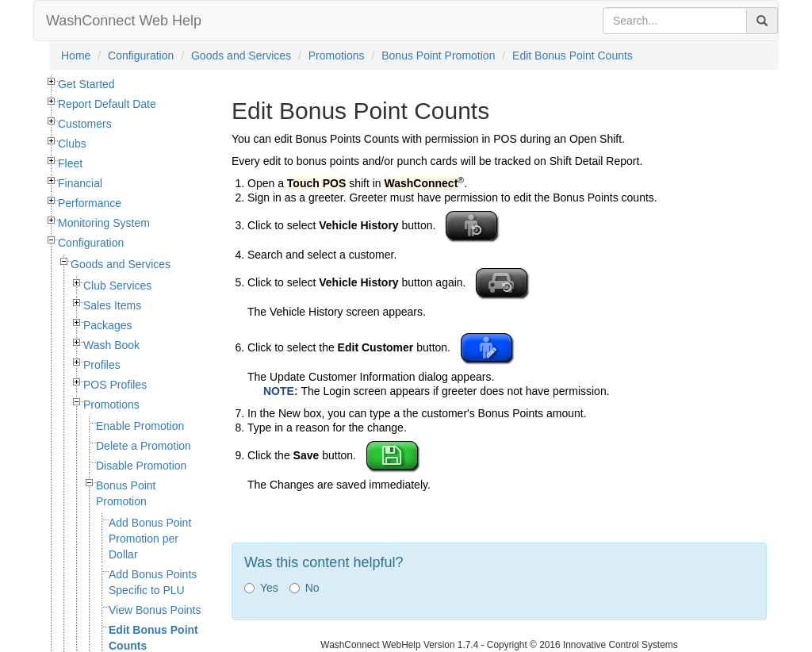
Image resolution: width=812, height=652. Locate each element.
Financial (80, 183)
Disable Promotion (141, 466)
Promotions (337, 56)
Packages (107, 325)
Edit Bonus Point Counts (573, 56)
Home (76, 56)
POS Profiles (115, 385)
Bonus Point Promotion (438, 56)
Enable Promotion (140, 426)
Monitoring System (104, 223)
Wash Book (111, 345)
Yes (261, 588)
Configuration (141, 56)
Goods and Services (241, 56)
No (304, 588)
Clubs (72, 144)
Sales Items (112, 305)
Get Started (86, 84)
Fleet (70, 163)
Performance (90, 203)
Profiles (102, 365)
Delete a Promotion (144, 446)
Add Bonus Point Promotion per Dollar (150, 539)
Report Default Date (107, 104)
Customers (85, 124)
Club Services (117, 286)
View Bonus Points (155, 610)
